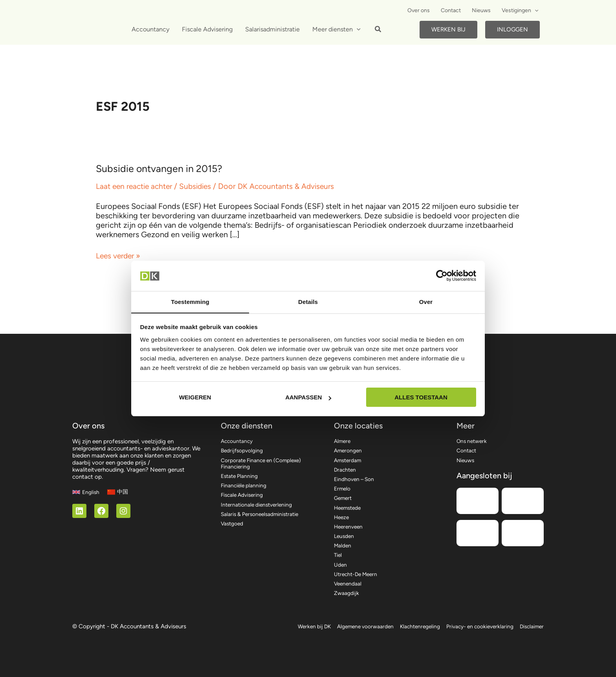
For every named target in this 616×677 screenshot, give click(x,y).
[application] (535, 11)
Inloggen (512, 29)
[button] (378, 30)
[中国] (119, 480)
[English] (86, 480)
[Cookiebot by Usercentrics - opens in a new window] (442, 276)
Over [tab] (426, 301)
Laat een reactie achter (137, 186)
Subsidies (201, 186)
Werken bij (448, 29)
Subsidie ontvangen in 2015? (162, 168)
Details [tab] (308, 301)
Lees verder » (119, 256)
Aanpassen (308, 398)
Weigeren (195, 398)
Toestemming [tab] (190, 301)
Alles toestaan (421, 398)
